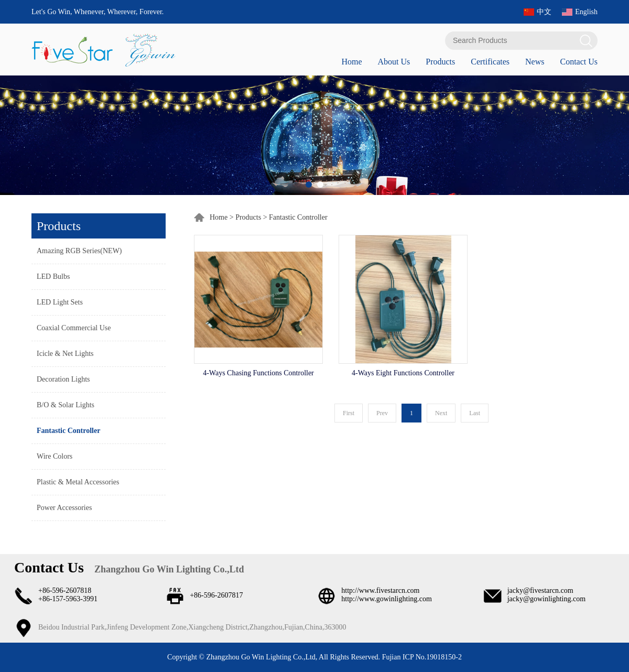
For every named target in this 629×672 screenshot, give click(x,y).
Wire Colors (55, 456)
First (349, 413)
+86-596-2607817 (216, 595)
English (586, 12)
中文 (544, 12)
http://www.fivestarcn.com (380, 590)
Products (440, 62)
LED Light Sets (60, 302)
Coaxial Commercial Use (74, 328)
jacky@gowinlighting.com (546, 599)
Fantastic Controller (68, 431)
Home (351, 62)
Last (475, 413)
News (535, 62)
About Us (394, 62)
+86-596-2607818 (65, 590)
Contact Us (579, 62)
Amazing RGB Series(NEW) (79, 251)
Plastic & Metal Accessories (78, 482)
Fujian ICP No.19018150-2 (421, 657)
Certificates (490, 62)
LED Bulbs (53, 277)
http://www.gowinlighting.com (387, 599)
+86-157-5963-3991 (68, 599)
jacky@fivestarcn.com (540, 590)
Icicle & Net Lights (65, 354)
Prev (382, 413)
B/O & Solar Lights (66, 405)
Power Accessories (64, 508)
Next (441, 413)
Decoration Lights (63, 379)
